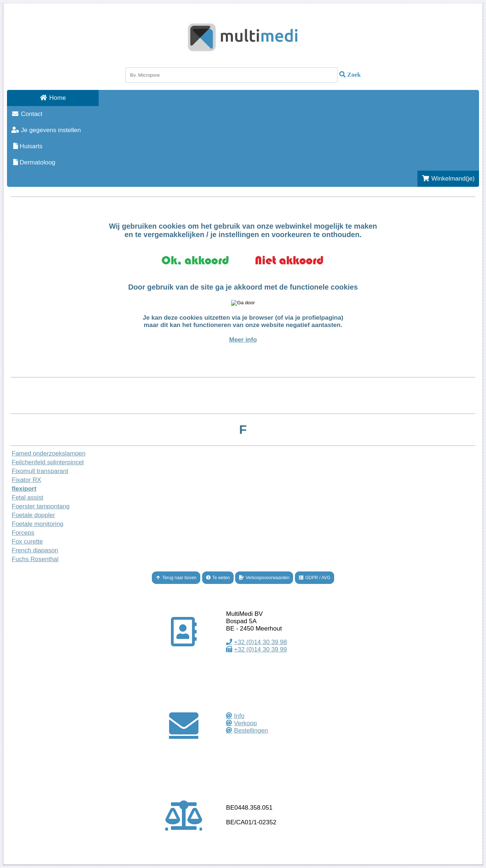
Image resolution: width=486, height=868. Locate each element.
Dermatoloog (33, 162)
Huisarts (27, 146)
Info (239, 716)
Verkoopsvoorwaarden (264, 578)
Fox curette (27, 542)
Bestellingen (251, 731)
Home (53, 98)
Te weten (218, 578)
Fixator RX (26, 480)
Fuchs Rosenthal (35, 559)
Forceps (23, 533)
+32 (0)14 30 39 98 (260, 642)
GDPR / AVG (315, 578)
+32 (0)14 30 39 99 (260, 649)
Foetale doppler (33, 515)
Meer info (243, 340)
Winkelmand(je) (448, 179)
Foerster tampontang (41, 506)
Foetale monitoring (38, 524)
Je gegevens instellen (46, 130)
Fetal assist (28, 497)
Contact (27, 114)
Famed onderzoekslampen (49, 453)
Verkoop (245, 723)
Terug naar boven (176, 578)
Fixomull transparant (40, 471)
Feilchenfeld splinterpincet (48, 462)
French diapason (35, 550)
